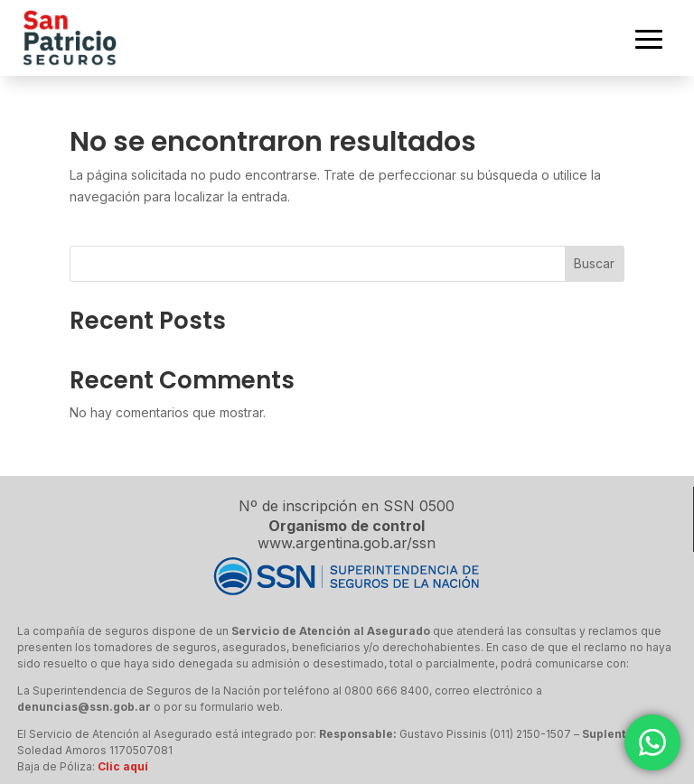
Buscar (594, 263)
